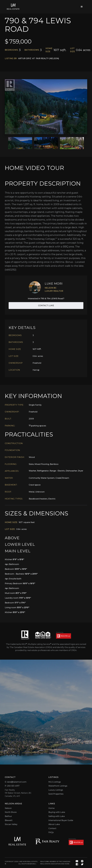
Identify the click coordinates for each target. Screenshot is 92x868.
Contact (52, 828)
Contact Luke (46, 306)
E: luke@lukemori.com (16, 782)
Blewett (9, 820)
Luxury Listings (56, 790)
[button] (82, 7)
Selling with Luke (57, 816)
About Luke (54, 824)
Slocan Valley (11, 824)
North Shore (11, 812)
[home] (13, 7)
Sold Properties (56, 794)
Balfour (8, 816)
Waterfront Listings (58, 786)
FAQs (51, 832)
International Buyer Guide (61, 820)
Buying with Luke (57, 812)
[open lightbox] (46, 107)
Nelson (8, 808)
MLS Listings (55, 782)
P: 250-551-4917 (12, 786)
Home (51, 808)
